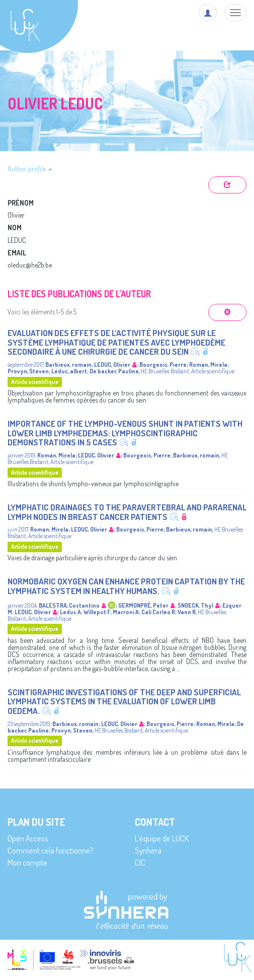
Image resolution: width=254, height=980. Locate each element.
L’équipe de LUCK (162, 838)
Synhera (148, 850)
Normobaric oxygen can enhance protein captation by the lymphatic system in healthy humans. (126, 586)
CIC (140, 862)
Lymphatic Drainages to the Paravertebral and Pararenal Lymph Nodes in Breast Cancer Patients (127, 512)
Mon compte (27, 862)
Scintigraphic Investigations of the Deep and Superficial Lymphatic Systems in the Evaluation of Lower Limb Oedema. (124, 701)
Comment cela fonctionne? (51, 850)
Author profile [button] (30, 169)
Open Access (28, 838)
